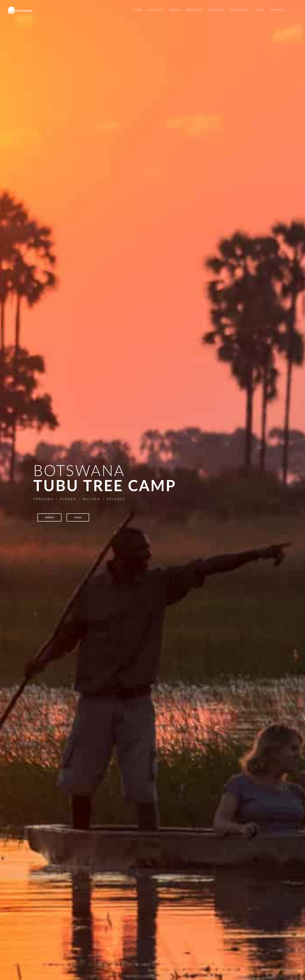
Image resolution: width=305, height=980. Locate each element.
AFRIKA (50, 517)
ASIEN (80, 517)
